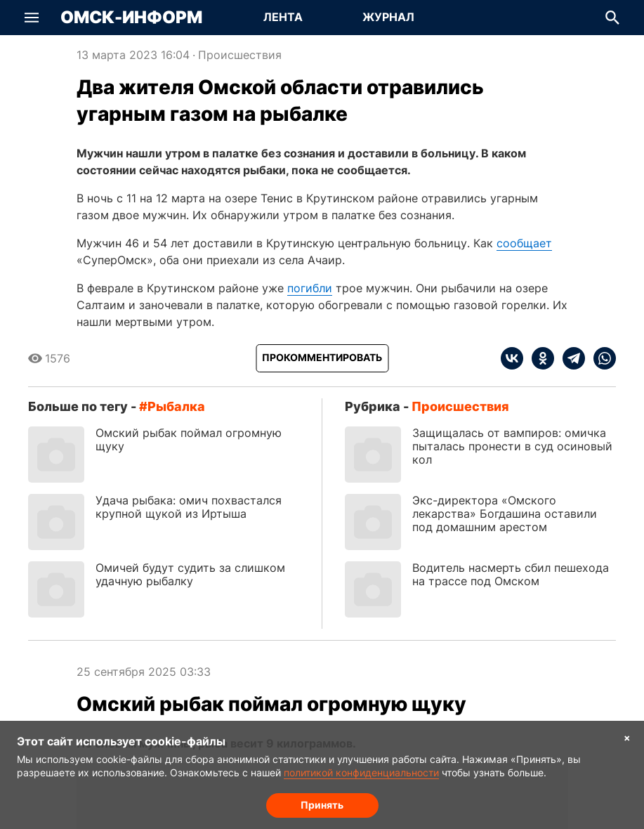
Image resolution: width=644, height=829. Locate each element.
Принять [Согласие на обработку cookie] (322, 805)
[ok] (539, 358)
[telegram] (570, 358)
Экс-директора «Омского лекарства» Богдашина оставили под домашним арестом (505, 514)
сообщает (524, 243)
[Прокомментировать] (322, 358)
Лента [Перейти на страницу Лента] (283, 17)
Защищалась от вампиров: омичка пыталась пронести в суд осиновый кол (512, 446)
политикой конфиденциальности (361, 772)
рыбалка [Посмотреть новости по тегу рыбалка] (176, 406)
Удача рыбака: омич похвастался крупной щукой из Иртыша (189, 507)
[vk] (512, 358)
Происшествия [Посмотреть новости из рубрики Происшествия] (240, 55)
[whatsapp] (600, 358)
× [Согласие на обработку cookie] (627, 737)
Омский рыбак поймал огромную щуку (189, 439)
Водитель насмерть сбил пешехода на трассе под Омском (511, 574)
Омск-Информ (131, 18)
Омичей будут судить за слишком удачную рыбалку (190, 574)
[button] (32, 18)
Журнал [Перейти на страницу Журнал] (388, 17)
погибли (310, 288)
